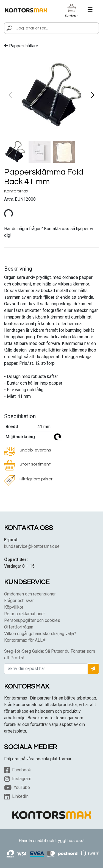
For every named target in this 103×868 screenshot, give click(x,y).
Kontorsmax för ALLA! (25, 640)
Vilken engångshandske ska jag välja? (40, 634)
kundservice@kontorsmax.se (32, 546)
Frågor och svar (19, 601)
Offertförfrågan (19, 627)
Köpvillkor (14, 607)
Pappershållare (21, 46)
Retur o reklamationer (25, 614)
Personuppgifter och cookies (32, 620)
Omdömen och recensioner (30, 594)
